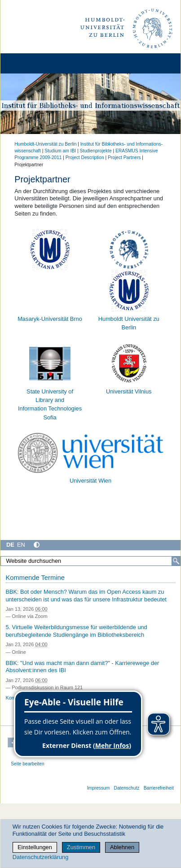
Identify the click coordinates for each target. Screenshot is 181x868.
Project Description (85, 158)
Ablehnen (122, 847)
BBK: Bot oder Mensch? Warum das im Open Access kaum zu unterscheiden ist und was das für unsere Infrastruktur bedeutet (86, 596)
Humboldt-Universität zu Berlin (45, 144)
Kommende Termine (35, 578)
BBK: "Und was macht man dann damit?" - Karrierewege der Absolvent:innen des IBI (82, 667)
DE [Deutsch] (10, 545)
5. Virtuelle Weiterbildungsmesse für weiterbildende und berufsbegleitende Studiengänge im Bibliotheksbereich (76, 631)
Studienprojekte (95, 151)
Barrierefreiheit (159, 788)
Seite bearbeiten (28, 764)
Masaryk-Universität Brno (50, 319)
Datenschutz (127, 788)
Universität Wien (90, 481)
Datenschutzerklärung (40, 857)
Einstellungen (35, 847)
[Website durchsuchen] (90, 561)
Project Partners (124, 158)
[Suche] (176, 561)
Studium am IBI (60, 151)
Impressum (99, 788)
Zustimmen (81, 847)
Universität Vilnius (129, 391)
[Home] (32, 63)
